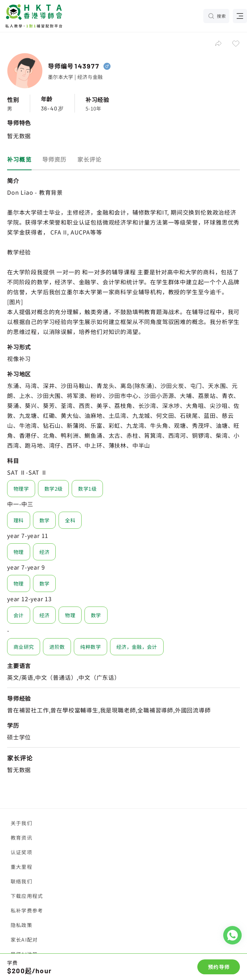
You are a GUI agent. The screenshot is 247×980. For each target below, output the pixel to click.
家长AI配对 (24, 939)
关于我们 (21, 823)
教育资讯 (21, 838)
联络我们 (21, 881)
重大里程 (21, 867)
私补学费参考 (27, 910)
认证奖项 (21, 852)
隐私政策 (21, 925)
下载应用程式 (27, 896)
